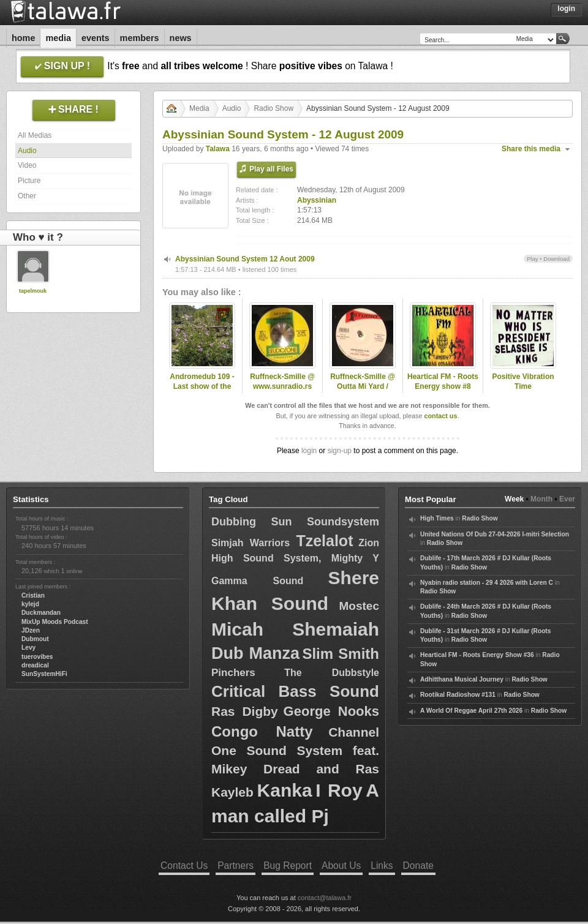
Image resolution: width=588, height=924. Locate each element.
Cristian (33, 595)
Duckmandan (41, 613)
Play (533, 259)
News (181, 38)
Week (514, 499)
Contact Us (184, 866)
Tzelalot (324, 541)
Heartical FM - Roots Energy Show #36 (477, 655)
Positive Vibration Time (523, 382)
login (309, 451)
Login (566, 9)
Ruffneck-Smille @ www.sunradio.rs (282, 382)
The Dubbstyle (332, 673)
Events (96, 38)
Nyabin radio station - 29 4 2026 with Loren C (487, 583)
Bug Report (288, 866)
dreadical (35, 665)
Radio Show (273, 108)
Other (27, 196)
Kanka (285, 790)
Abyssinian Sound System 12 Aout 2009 (245, 259)
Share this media (531, 149)
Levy (28, 648)
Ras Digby (245, 711)
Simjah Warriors (254, 543)
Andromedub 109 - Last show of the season (202, 387)
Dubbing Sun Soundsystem (295, 522)
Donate (418, 866)
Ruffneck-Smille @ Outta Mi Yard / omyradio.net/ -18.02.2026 (363, 392)
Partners (236, 866)
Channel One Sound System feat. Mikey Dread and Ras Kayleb (295, 762)
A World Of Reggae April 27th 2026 (471, 711)
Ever (567, 499)
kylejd (30, 604)
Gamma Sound (257, 581)
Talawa (218, 149)
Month (541, 499)
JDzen (31, 630)
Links (382, 866)
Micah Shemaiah (295, 629)
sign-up (340, 451)
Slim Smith (341, 654)
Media (58, 38)
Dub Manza (255, 653)
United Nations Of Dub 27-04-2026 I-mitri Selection (495, 534)
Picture (29, 181)
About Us (341, 866)
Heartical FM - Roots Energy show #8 (443, 382)
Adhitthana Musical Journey (462, 679)
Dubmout (35, 639)
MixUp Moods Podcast (55, 622)
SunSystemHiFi (44, 674)
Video (27, 165)
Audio (27, 151)
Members (140, 38)
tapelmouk (33, 291)
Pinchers (233, 673)
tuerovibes (37, 657)
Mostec (359, 606)
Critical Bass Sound (295, 691)
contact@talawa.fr (325, 898)
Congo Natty (262, 731)
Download (556, 259)
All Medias (35, 135)
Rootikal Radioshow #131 (458, 695)
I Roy (339, 790)
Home (23, 38)
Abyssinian (317, 200)
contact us (440, 416)
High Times (437, 518)
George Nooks (331, 711)
